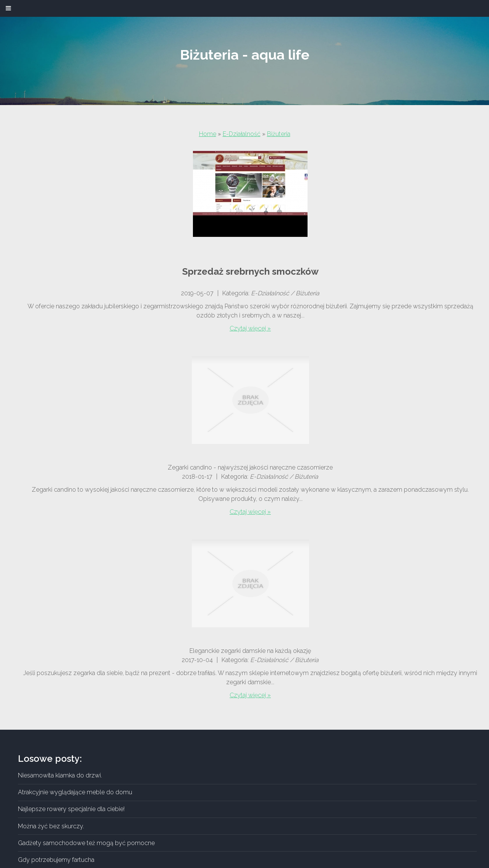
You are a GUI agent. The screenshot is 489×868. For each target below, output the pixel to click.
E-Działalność (242, 134)
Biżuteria (279, 134)
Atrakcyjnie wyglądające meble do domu (75, 792)
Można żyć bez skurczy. (51, 826)
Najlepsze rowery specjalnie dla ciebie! (71, 809)
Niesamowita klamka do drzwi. (60, 775)
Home (208, 134)
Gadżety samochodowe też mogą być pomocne (86, 843)
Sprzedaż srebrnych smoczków (250, 271)
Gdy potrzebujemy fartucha (56, 860)
